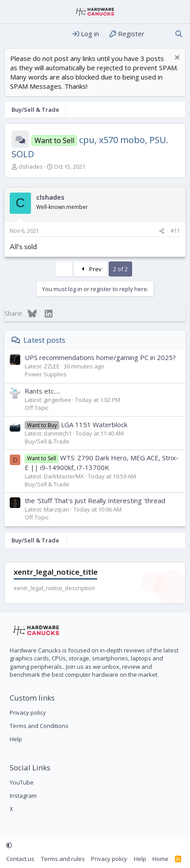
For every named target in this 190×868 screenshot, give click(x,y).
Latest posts (44, 340)
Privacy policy (28, 713)
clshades (31, 167)
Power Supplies (46, 374)
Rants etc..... (43, 391)
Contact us (20, 859)
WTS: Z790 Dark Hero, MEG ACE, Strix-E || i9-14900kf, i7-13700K (102, 462)
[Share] (162, 231)
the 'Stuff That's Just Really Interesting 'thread (95, 500)
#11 (175, 231)
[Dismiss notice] (176, 59)
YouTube (22, 782)
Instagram (23, 796)
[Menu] (12, 34)
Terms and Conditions (39, 726)
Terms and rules (63, 859)
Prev (90, 269)
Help (16, 739)
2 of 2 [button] (120, 269)
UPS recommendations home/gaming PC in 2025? (100, 357)
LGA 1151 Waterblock (76, 425)
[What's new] (159, 34)
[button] (9, 845)
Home (160, 859)
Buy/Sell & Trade (47, 441)
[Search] (179, 34)
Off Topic (37, 408)
